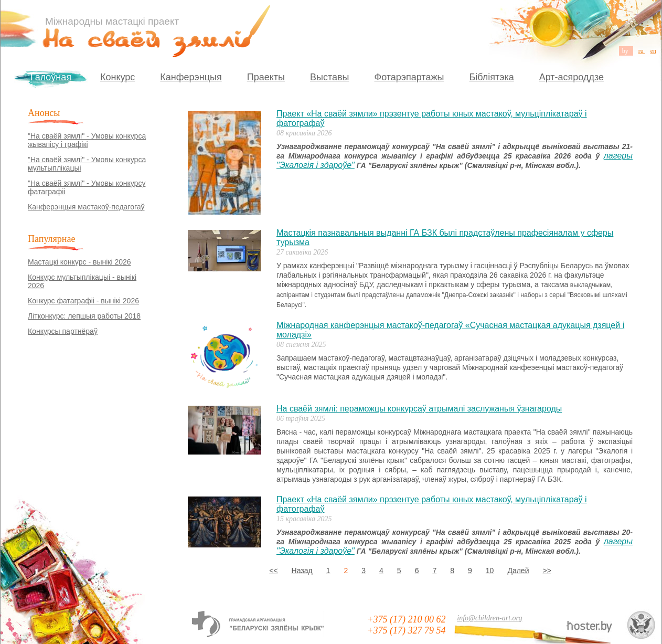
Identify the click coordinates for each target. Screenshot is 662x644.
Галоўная (51, 77)
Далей (518, 571)
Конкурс (118, 77)
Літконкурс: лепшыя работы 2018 (84, 316)
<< (273, 571)
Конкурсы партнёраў (63, 331)
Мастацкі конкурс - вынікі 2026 (79, 262)
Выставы (330, 77)
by (626, 51)
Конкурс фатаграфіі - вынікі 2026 (83, 301)
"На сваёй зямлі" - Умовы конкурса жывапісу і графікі (87, 140)
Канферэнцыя (191, 77)
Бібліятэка (491, 77)
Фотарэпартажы (409, 77)
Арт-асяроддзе (572, 77)
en (653, 51)
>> (547, 571)
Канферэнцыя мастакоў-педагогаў (86, 207)
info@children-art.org (489, 618)
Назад (302, 571)
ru (642, 51)
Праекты (266, 77)
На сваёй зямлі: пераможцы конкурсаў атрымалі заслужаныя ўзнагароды (419, 409)
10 (490, 571)
